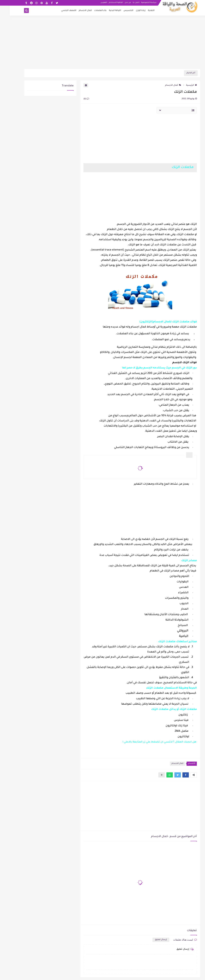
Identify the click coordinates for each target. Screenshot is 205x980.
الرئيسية (182, 85)
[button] (176, 775)
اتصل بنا (126, 3)
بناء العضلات (91, 11)
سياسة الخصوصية (139, 3)
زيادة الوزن (131, 11)
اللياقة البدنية (105, 11)
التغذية (142, 11)
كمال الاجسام (76, 11)
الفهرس (94, 3)
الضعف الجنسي (59, 11)
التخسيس (119, 11)
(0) (77, 99)
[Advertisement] (102, 44)
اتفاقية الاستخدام (106, 3)
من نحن (118, 3)
